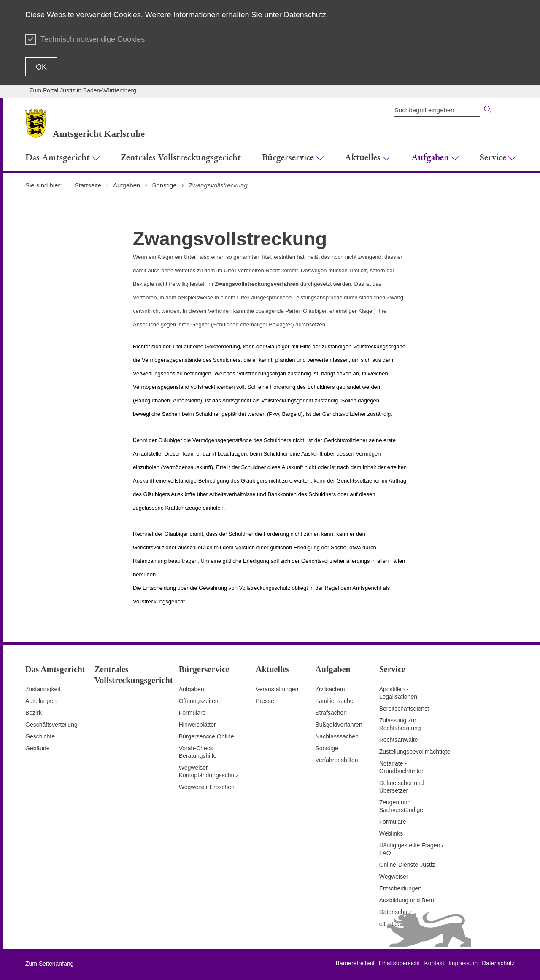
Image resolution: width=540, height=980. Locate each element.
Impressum (463, 963)
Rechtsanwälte (399, 740)
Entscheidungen (400, 888)
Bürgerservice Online (207, 736)
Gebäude (38, 748)
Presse (265, 701)
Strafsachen (331, 713)
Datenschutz (305, 15)
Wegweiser (394, 877)
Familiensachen (336, 701)
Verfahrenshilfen (336, 760)
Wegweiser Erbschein (207, 787)
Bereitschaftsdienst (404, 709)
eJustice (390, 924)
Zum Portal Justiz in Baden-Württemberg (83, 90)
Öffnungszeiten (199, 701)
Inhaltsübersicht (399, 963)
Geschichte (40, 736)
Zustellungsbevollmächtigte (415, 752)
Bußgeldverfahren (339, 725)
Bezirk (34, 713)
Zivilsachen (330, 689)
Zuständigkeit (43, 689)
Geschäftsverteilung (51, 725)
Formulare (192, 713)
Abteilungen (41, 701)
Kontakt (434, 963)
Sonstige (327, 748)
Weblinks (391, 833)
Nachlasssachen (337, 736)
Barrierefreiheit (355, 963)
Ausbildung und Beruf (408, 900)
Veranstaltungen (277, 689)
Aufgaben (192, 689)
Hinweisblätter (197, 725)
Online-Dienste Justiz (407, 865)
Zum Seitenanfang (49, 964)
